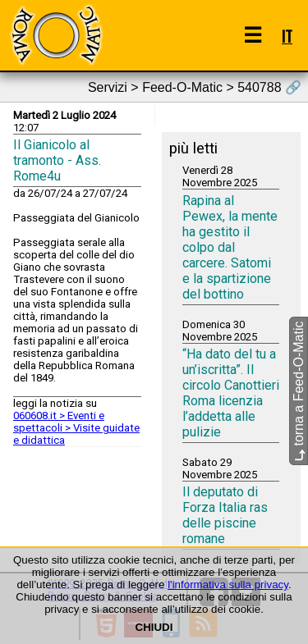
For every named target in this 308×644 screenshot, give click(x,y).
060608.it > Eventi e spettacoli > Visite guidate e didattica (76, 428)
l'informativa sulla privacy (228, 585)
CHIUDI (154, 627)
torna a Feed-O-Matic (299, 391)
